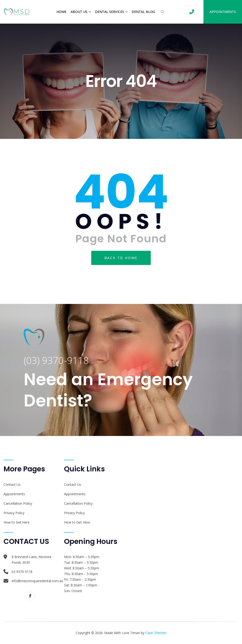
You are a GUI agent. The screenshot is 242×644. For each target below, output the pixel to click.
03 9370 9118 (22, 572)
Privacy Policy (14, 513)
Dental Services (110, 12)
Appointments (223, 12)
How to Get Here (17, 522)
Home (61, 12)
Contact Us (12, 484)
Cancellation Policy (18, 503)
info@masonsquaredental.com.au (37, 581)
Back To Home (121, 258)
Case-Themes (156, 633)
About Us (79, 12)
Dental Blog (143, 12)
